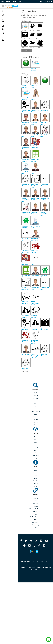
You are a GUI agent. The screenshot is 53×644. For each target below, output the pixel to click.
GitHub (36, 528)
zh (43, 563)
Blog (36, 520)
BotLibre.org (36, 525)
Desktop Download (36, 517)
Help (36, 437)
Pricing (36, 501)
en (33, 561)
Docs (36, 442)
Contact (36, 473)
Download (36, 506)
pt (34, 563)
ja (30, 563)
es (47, 561)
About (36, 470)
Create (36, 403)
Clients (36, 486)
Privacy (36, 478)
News (36, 439)
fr (26, 563)
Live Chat (36, 420)
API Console (36, 456)
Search (36, 401)
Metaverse (36, 512)
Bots (36, 406)
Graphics (36, 422)
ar (38, 561)
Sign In (36, 393)
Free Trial (36, 503)
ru (38, 563)
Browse (36, 398)
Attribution (36, 481)
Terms (36, 475)
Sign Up (36, 395)
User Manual (36, 445)
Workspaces (36, 425)
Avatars (36, 409)
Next (23, 75)
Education (36, 447)
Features (36, 498)
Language (26, 561)
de (42, 561)
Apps (36, 514)
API (36, 453)
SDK (36, 458)
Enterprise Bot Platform (36, 509)
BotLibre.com (36, 522)
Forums (36, 417)
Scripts (36, 414)
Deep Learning (36, 411)
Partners (36, 484)
